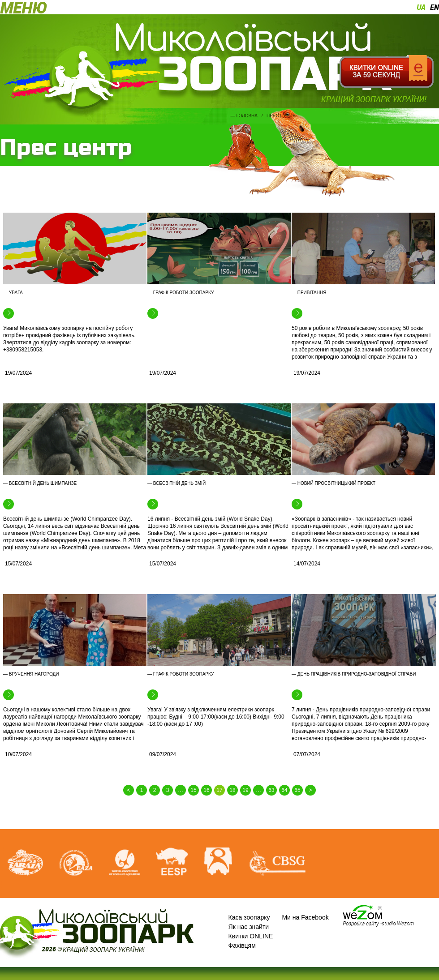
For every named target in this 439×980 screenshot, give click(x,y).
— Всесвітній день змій (176, 483)
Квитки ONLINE (251, 936)
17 (219, 790)
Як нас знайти (249, 927)
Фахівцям (242, 946)
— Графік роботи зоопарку (181, 293)
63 (271, 790)
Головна (247, 116)
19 (245, 790)
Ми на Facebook (305, 917)
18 (232, 790)
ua (421, 7)
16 (206, 790)
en (435, 7)
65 (297, 790)
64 (284, 790)
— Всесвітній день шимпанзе (40, 483)
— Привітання (309, 293)
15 (193, 790)
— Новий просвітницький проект (334, 483)
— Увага (13, 293)
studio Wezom (398, 923)
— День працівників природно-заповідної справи (354, 674)
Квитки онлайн (386, 72)
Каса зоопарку (249, 917)
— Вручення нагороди (31, 674)
